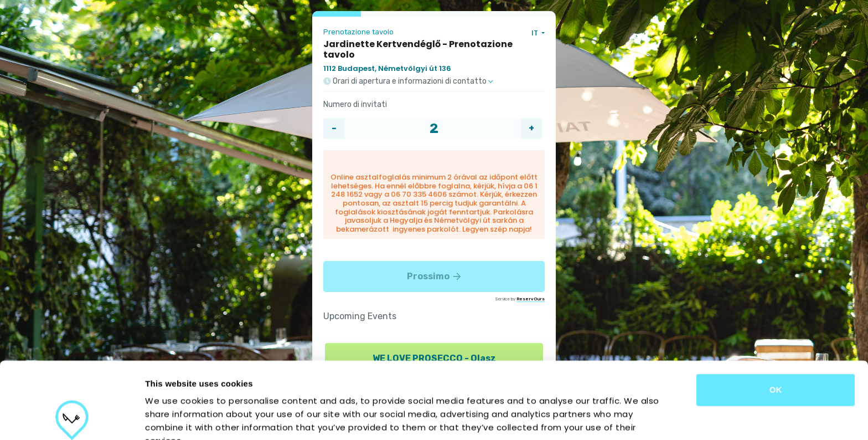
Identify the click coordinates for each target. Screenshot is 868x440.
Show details (581, 418)
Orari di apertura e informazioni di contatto (408, 81)
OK (776, 318)
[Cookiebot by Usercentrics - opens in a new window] (72, 418)
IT (536, 33)
